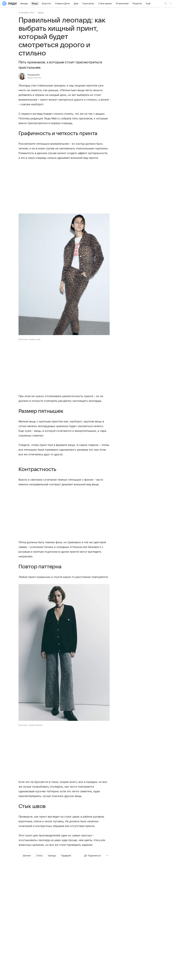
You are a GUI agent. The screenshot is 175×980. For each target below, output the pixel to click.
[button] (64, 275)
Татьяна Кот (34, 75)
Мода (41, 12)
